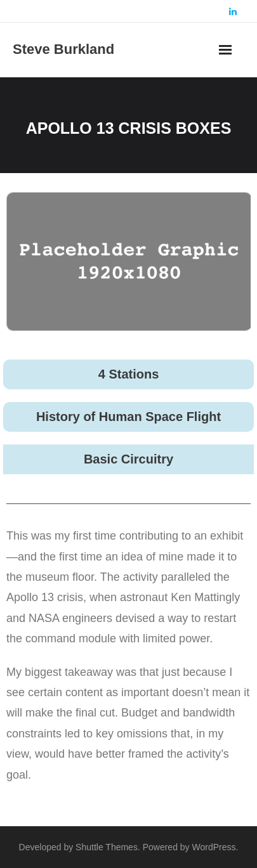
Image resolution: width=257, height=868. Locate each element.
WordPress (214, 847)
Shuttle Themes (107, 847)
